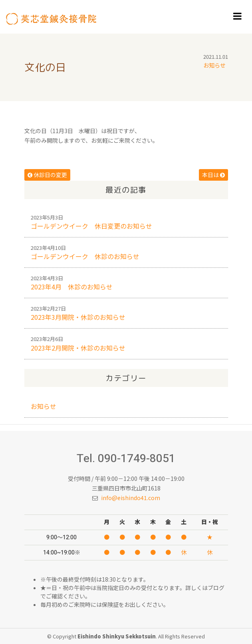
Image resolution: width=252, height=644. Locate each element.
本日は (213, 175)
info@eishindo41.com (131, 498)
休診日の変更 (47, 175)
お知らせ (214, 65)
